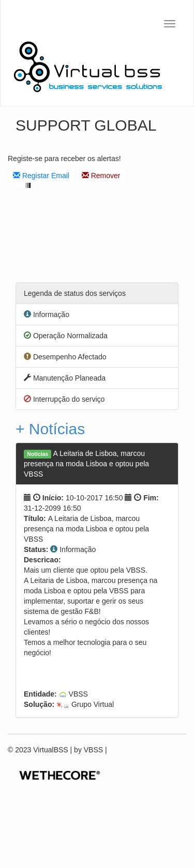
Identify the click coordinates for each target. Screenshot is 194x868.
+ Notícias (50, 429)
